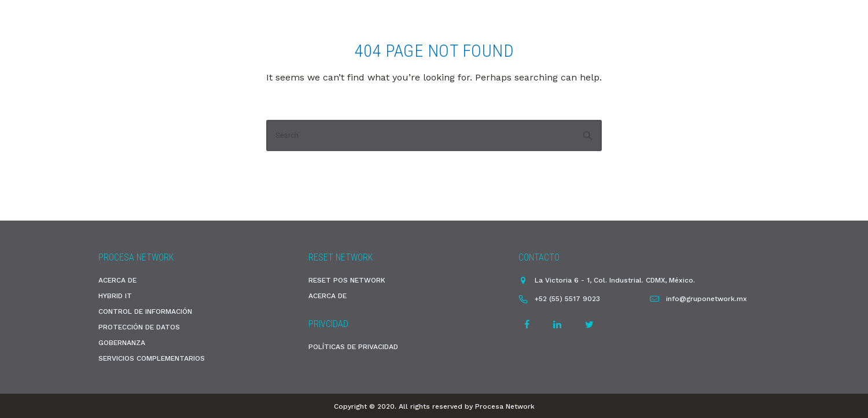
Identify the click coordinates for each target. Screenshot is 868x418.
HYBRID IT (115, 296)
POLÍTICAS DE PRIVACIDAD (353, 347)
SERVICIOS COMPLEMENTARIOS (152, 358)
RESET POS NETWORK (347, 280)
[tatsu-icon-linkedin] (559, 324)
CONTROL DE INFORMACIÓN (145, 311)
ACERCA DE (117, 280)
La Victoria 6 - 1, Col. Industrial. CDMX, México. (615, 280)
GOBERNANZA (122, 343)
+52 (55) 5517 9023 (567, 299)
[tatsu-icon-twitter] (589, 324)
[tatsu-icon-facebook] (529, 324)
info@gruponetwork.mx (707, 299)
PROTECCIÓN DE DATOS (139, 327)
